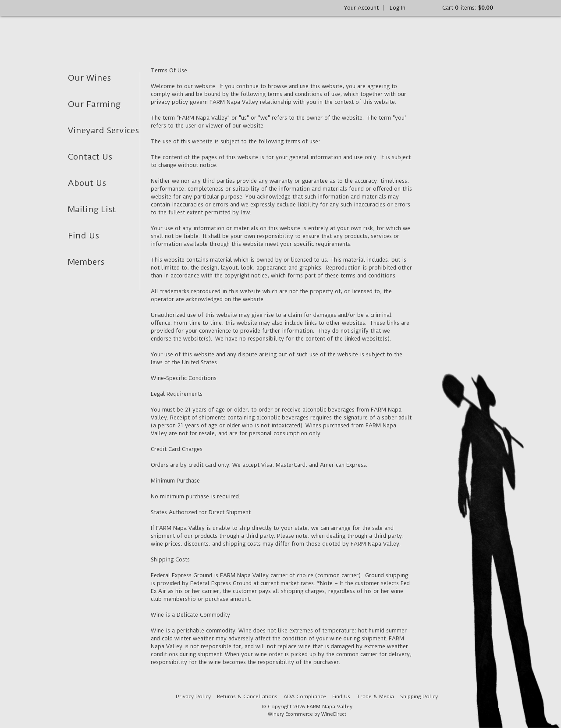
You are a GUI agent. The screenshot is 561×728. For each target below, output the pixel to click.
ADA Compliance (305, 696)
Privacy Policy (193, 696)
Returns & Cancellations (247, 696)
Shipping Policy (419, 696)
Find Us (83, 236)
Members (86, 262)
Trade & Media (375, 696)
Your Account (361, 8)
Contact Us (90, 157)
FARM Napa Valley (135, 36)
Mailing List (92, 209)
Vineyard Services (103, 130)
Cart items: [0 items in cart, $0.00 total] (468, 8)
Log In (398, 8)
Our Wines (89, 78)
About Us (87, 183)
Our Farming (94, 104)
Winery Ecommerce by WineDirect (307, 714)
